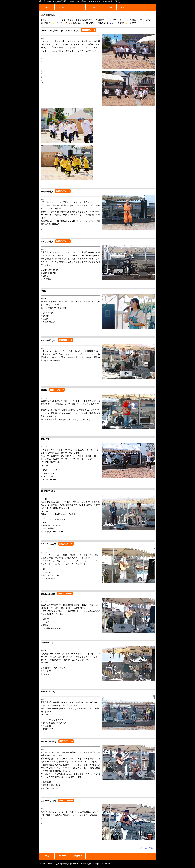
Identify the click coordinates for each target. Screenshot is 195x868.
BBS (47, 856)
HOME (47, 7)
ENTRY (62, 856)
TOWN (109, 7)
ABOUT (124, 7)
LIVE (78, 7)
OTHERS (78, 856)
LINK (93, 7)
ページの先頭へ (147, 848)
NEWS (62, 7)
